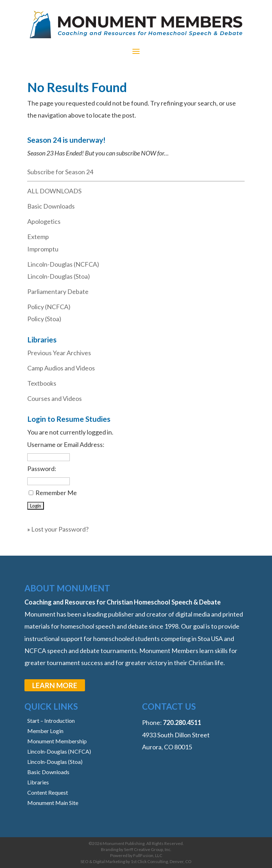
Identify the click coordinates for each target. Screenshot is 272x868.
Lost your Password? (60, 529)
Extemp (38, 237)
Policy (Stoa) (44, 319)
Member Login (45, 731)
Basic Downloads (51, 206)
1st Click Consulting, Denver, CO (161, 861)
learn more (55, 685)
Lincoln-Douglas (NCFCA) (63, 264)
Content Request (48, 792)
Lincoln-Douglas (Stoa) (59, 276)
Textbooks (42, 383)
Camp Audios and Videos (61, 368)
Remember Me (56, 493)
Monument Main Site (53, 803)
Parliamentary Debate (58, 291)
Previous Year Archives (59, 353)
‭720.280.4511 (182, 722)
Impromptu (43, 249)
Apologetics (44, 221)
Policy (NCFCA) (49, 307)
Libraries (38, 782)
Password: (42, 469)
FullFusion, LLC (148, 855)
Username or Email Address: (66, 444)
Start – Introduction (51, 721)
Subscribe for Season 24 (60, 172)
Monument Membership (57, 741)
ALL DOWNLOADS (54, 191)
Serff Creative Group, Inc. (148, 849)
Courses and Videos (55, 398)
